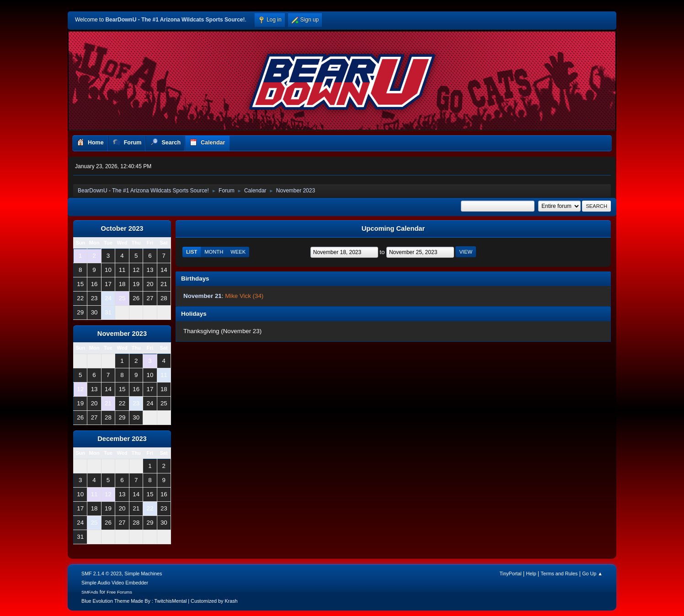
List (192, 252)
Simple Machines (143, 574)
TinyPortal (511, 574)
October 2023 (122, 228)
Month (214, 252)
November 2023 (122, 334)
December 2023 (122, 439)
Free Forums (119, 592)
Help (531, 574)
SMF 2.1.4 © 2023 (102, 574)
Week (238, 252)
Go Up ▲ (592, 574)
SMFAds (90, 592)
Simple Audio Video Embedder (115, 583)
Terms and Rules (559, 574)
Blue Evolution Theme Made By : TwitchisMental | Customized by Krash (160, 601)
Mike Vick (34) (244, 296)
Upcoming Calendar (393, 228)
